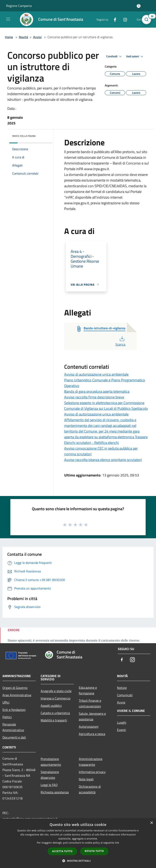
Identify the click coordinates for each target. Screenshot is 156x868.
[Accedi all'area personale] (139, 6)
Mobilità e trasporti (54, 720)
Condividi (115, 57)
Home (9, 37)
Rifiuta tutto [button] (94, 851)
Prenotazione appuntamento (51, 762)
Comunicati (125, 695)
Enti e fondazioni (14, 710)
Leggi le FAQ (49, 785)
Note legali (86, 779)
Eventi (121, 730)
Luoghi (122, 722)
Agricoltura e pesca (92, 734)
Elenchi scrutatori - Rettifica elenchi (92, 443)
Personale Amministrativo (13, 727)
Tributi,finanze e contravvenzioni (90, 703)
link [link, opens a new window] (117, 843)
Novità (23, 37)
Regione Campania (19, 6)
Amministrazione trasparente (91, 762)
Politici (7, 717)
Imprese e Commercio (55, 698)
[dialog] (78, 843)
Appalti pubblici (51, 706)
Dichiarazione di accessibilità (90, 789)
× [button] (151, 823)
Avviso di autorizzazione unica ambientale (96, 374)
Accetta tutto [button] (62, 851)
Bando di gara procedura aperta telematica (97, 391)
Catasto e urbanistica (55, 713)
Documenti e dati (14, 737)
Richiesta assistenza (55, 792)
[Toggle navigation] (8, 19)
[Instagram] (123, 19)
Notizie (122, 688)
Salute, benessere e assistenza (92, 716)
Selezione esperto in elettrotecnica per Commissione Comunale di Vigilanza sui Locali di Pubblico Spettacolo (106, 406)
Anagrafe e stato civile (56, 691)
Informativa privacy (92, 772)
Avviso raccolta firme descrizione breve (94, 397)
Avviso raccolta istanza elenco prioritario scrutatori (103, 460)
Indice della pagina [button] (24, 136)
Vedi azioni (135, 57)
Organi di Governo (15, 688)
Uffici (6, 702)
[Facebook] (113, 19)
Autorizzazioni (89, 727)
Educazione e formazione (88, 690)
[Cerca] (147, 20)
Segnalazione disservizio (50, 775)
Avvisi (37, 37)
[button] (78, 861)
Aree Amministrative (17, 695)
